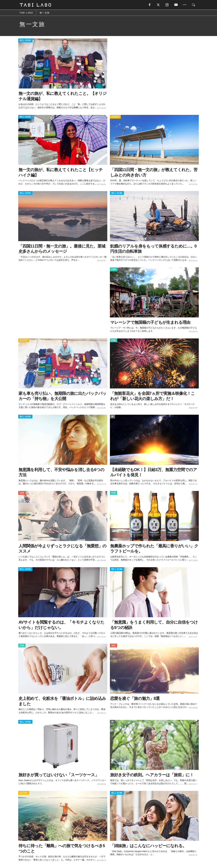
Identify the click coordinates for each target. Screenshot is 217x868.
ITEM (114, 269)
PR (113, 417)
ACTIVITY (115, 117)
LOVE (22, 493)
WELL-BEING (25, 41)
